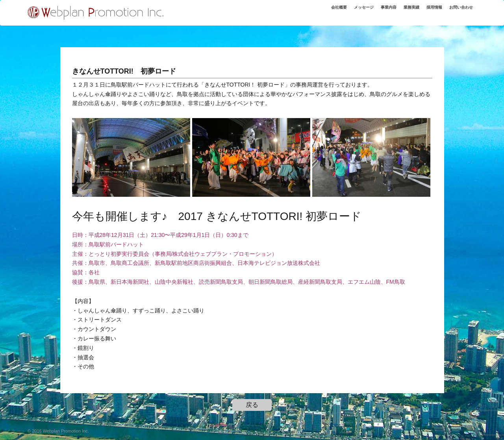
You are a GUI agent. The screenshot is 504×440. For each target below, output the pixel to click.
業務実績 (411, 7)
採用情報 (434, 7)
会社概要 (339, 7)
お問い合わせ (461, 7)
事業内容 (389, 7)
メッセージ (364, 7)
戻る (252, 405)
